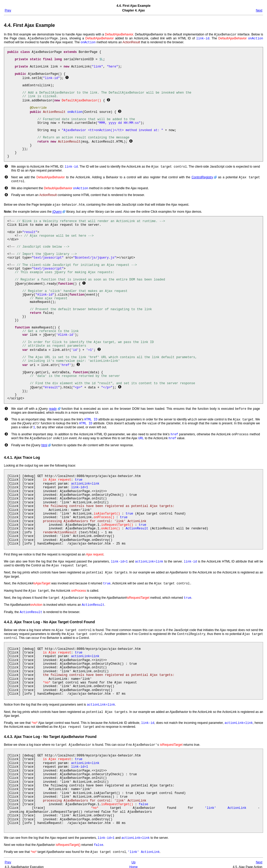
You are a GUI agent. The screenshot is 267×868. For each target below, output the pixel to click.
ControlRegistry (202, 176)
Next (259, 10)
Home (133, 862)
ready (53, 407)
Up (133, 858)
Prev (8, 10)
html (44, 442)
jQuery (57, 210)
